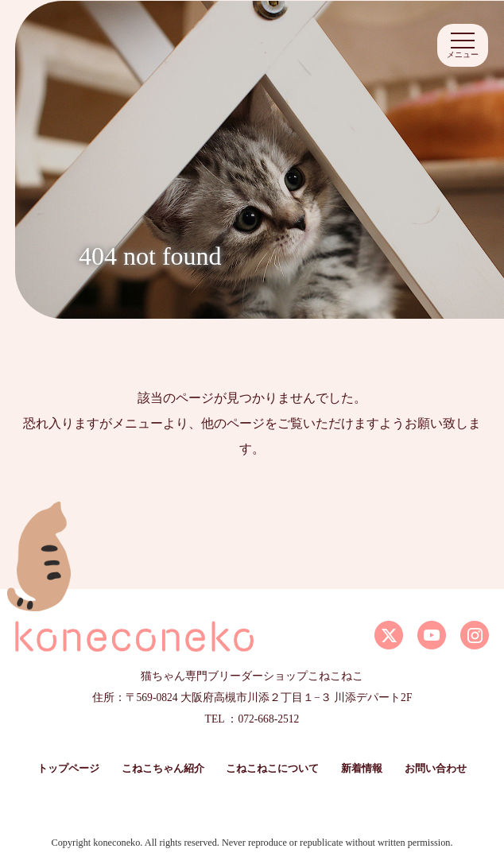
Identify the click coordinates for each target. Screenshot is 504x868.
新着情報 (362, 769)
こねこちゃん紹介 (163, 769)
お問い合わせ (436, 769)
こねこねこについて (272, 769)
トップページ (68, 769)
